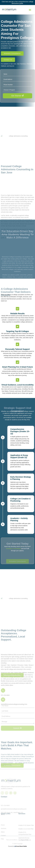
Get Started (18, 96)
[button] (30, 10)
